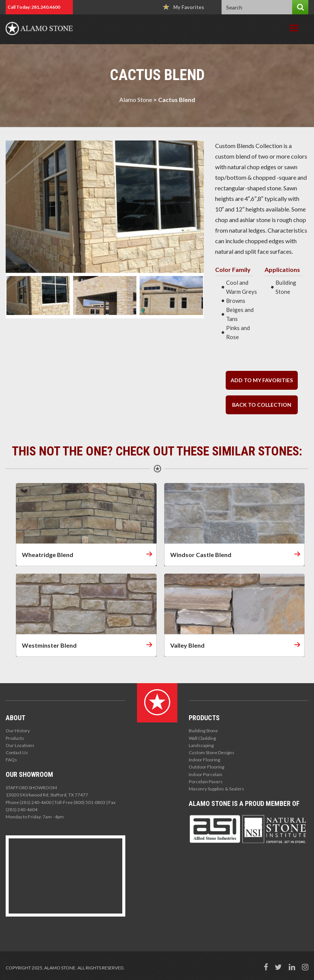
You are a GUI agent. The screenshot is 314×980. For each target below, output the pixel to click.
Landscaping (201, 745)
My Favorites (183, 7)
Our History (18, 731)
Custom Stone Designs (212, 752)
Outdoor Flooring (206, 767)
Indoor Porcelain (205, 774)
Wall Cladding (202, 738)
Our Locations (20, 745)
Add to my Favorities (262, 380)
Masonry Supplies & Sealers (216, 789)
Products (15, 738)
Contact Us (17, 752)
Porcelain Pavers (206, 782)
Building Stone (203, 731)
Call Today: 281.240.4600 (34, 7)
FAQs (11, 760)
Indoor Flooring (204, 760)
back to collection (262, 405)
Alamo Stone (136, 100)
